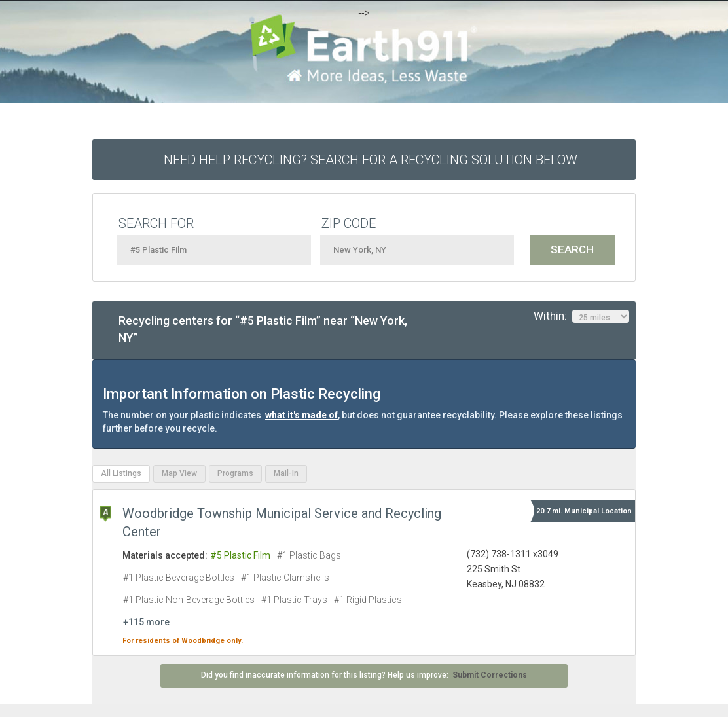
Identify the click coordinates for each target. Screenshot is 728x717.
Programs (235, 473)
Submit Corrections (490, 675)
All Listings (121, 473)
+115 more (146, 622)
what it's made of (301, 415)
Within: (581, 316)
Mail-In (286, 473)
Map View (179, 473)
